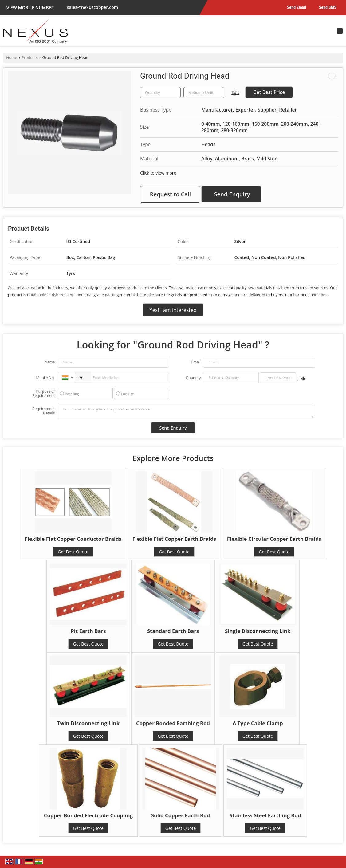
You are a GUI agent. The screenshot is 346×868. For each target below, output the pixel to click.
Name (50, 362)
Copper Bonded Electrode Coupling (88, 815)
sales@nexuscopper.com (92, 7)
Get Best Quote (73, 552)
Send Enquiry (232, 194)
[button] (30, 8)
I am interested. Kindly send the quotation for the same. (186, 411)
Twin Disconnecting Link (88, 723)
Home (12, 58)
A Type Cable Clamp (258, 723)
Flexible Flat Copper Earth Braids (174, 539)
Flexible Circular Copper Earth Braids (274, 539)
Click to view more (158, 173)
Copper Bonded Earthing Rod (173, 723)
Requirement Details (43, 411)
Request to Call (171, 194)
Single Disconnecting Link (258, 631)
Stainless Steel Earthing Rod (265, 815)
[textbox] (204, 93)
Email (196, 362)
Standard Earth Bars (173, 631)
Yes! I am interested (173, 310)
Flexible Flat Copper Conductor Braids (73, 539)
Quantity (193, 378)
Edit (235, 92)
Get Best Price (269, 92)
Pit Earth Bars (88, 631)
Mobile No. (46, 378)
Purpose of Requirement (43, 394)
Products (29, 58)
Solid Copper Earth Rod (181, 815)
